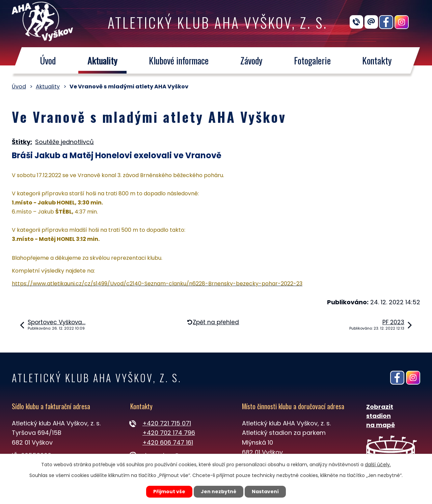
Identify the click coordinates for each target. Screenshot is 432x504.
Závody (251, 60)
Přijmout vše (169, 492)
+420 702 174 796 (169, 433)
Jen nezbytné (219, 492)
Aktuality (102, 60)
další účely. (378, 465)
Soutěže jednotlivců (64, 142)
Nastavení (265, 492)
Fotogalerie (312, 60)
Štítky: (22, 142)
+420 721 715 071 (167, 423)
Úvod (48, 60)
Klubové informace (179, 60)
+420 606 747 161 (168, 442)
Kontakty (377, 60)
